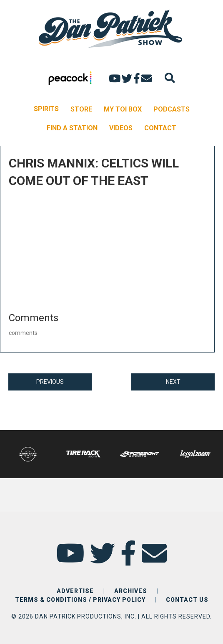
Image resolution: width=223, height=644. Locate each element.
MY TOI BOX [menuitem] (123, 109)
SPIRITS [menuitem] (46, 109)
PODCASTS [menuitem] (172, 109)
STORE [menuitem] (81, 109)
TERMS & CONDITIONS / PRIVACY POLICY (80, 600)
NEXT (173, 382)
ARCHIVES (131, 591)
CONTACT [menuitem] (160, 128)
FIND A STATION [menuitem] (72, 128)
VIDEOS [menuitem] (121, 128)
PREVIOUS (50, 382)
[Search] (170, 78)
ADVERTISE (75, 591)
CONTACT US (187, 600)
